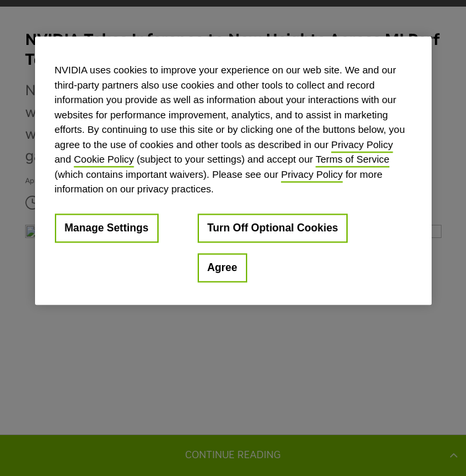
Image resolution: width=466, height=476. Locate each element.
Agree (222, 267)
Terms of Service (352, 159)
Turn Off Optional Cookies (273, 228)
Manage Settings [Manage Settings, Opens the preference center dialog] (107, 228)
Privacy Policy (362, 144)
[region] (233, 171)
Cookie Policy (104, 159)
